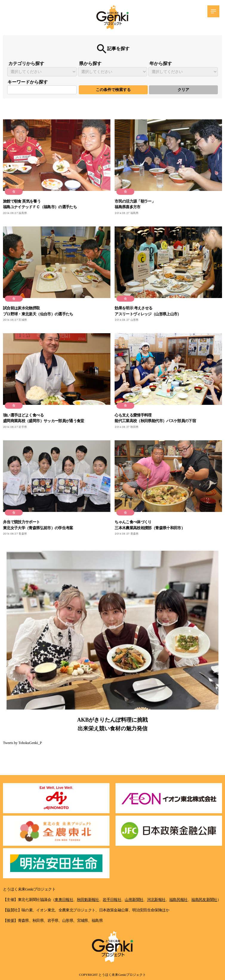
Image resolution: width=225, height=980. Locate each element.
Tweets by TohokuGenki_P (22, 743)
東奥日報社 (64, 900)
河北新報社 (156, 900)
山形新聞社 (134, 900)
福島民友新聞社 (204, 900)
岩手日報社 (112, 900)
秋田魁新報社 (88, 900)
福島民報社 (178, 900)
